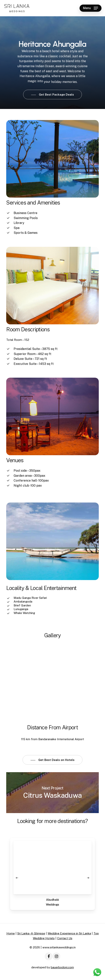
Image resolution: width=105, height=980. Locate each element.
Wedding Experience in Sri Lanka (69, 933)
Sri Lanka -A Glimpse (31, 933)
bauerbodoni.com (62, 967)
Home (11, 933)
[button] (91, 8)
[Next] (88, 878)
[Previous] (17, 878)
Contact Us (65, 938)
